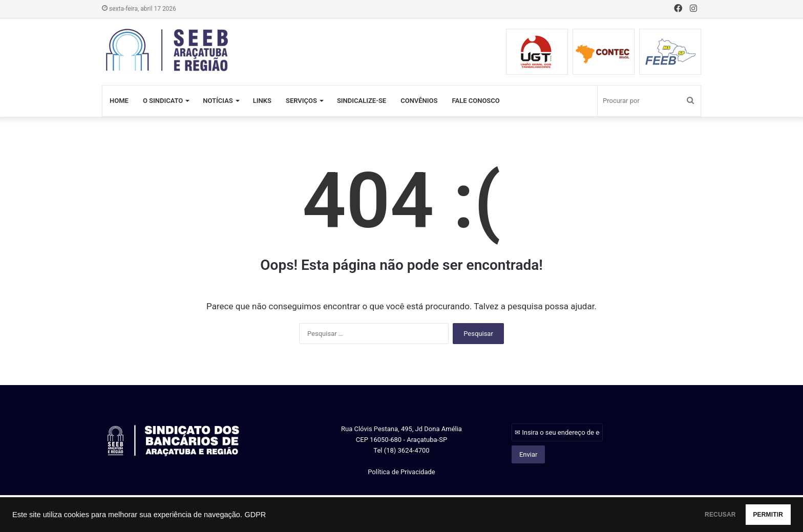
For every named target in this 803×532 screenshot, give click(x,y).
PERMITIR (758, 515)
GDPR (255, 515)
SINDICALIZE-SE (362, 101)
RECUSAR (690, 515)
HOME (119, 101)
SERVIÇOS (301, 101)
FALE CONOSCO (476, 101)
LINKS (262, 101)
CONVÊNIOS (419, 101)
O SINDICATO (163, 101)
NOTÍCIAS (218, 101)
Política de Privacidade (401, 472)
